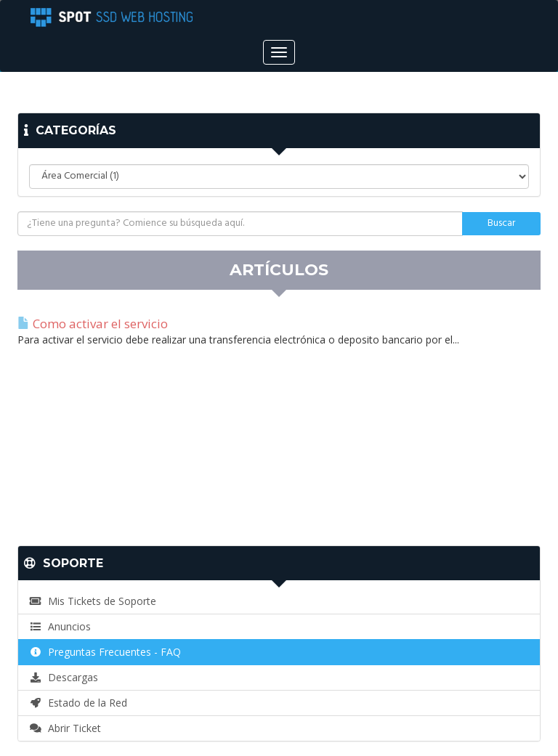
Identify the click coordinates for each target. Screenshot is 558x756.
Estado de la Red (78, 703)
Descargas (64, 677)
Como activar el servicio (93, 324)
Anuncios (60, 626)
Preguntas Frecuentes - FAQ (105, 652)
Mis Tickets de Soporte (93, 601)
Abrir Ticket (65, 728)
